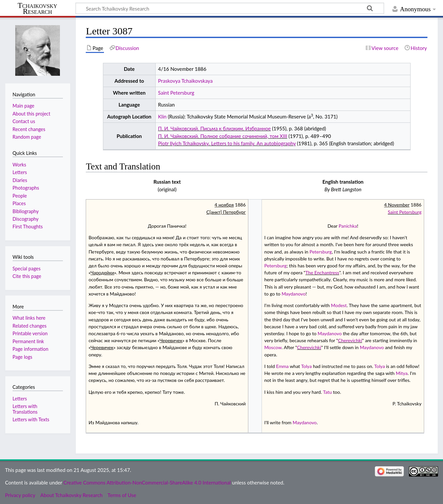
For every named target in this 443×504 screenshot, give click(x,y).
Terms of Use (122, 495)
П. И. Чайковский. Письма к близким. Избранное (214, 128)
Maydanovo (294, 294)
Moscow (273, 347)
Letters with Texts (31, 419)
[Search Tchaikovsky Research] (230, 8)
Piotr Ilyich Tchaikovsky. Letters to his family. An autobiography (227, 143)
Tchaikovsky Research (37, 9)
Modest (339, 305)
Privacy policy (20, 495)
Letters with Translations (25, 409)
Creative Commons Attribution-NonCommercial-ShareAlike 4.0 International (147, 482)
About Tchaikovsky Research (72, 495)
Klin (162, 116)
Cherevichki (350, 340)
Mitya (402, 373)
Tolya (306, 366)
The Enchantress (322, 273)
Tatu (327, 392)
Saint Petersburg (176, 93)
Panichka (348, 226)
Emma (282, 366)
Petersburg (321, 252)
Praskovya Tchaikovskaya (185, 81)
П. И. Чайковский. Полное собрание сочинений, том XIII (222, 136)
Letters (20, 399)
